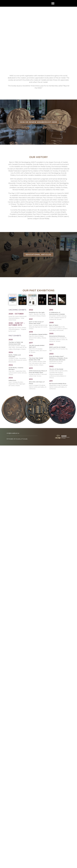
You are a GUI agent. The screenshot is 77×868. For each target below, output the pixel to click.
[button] (53, 3)
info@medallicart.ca (13, 433)
